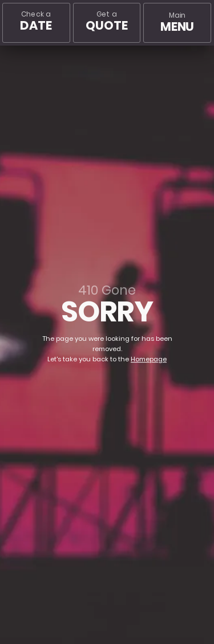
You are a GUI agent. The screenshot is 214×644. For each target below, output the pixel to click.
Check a (36, 21)
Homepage (149, 359)
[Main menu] (177, 23)
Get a (107, 21)
